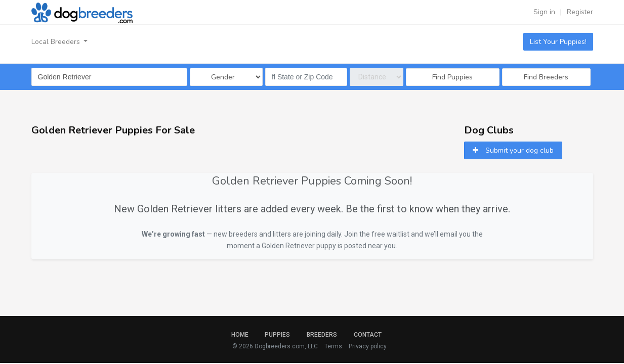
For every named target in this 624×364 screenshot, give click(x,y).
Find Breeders (546, 77)
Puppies (277, 335)
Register (580, 12)
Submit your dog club (513, 150)
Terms (333, 346)
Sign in (544, 12)
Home (240, 335)
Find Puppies (452, 77)
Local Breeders (57, 42)
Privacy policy (368, 346)
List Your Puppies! (558, 42)
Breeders (322, 335)
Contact (368, 335)
